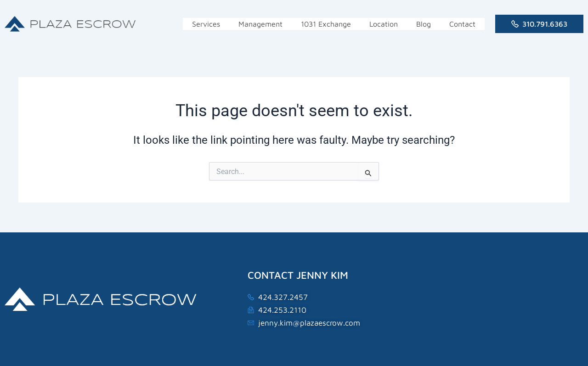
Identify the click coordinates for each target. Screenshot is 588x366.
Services (206, 24)
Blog (424, 24)
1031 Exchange (326, 24)
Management (260, 24)
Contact (462, 24)
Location (384, 24)
